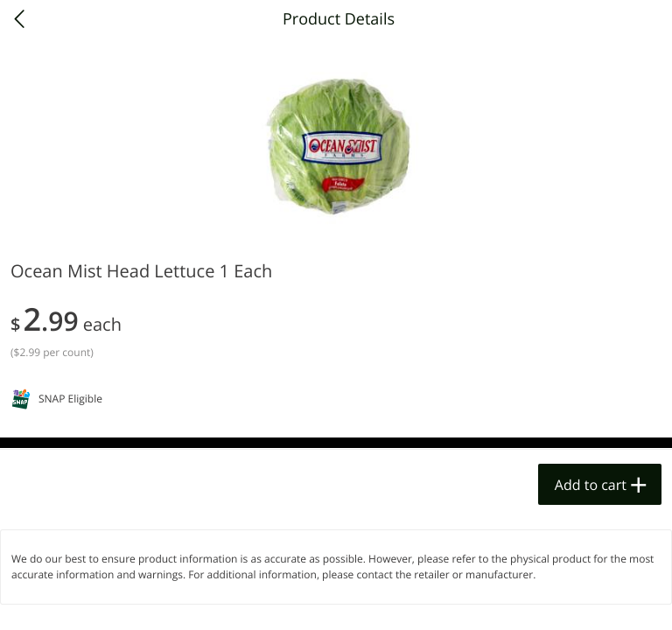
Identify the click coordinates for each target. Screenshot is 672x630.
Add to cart (591, 485)
